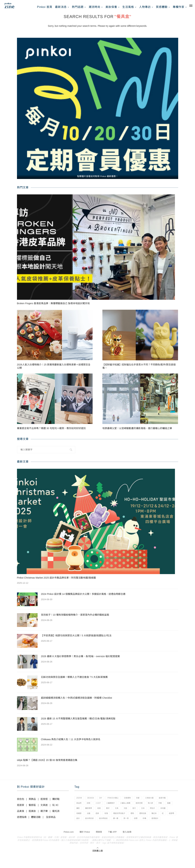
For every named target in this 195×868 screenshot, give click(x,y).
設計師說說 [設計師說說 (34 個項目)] (152, 825)
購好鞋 (56, 802)
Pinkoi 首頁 (45, 7)
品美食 (21, 814)
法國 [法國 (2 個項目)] (124, 819)
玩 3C (55, 808)
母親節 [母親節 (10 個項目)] (113, 819)
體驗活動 (36, 820)
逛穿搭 (44, 802)
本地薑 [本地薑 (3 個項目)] (101, 819)
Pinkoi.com (69, 845)
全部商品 (51, 820)
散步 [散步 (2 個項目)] (143, 813)
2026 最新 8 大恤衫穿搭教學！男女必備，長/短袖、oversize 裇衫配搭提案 (81, 660)
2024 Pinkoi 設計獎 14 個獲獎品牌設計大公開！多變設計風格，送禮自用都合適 (83, 597)
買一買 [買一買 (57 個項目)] (79, 831)
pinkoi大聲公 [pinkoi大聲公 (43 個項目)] (117, 802)
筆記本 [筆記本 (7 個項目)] (93, 825)
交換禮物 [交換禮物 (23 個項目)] (133, 802)
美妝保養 (111, 7)
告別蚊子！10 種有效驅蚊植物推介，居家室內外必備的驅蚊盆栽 (75, 618)
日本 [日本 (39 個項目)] (79, 819)
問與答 (99, 845)
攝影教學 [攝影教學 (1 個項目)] (122, 813)
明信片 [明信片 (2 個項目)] (89, 819)
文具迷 (44, 808)
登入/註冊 (127, 845)
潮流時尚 (94, 7)
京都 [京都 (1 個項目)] (145, 802)
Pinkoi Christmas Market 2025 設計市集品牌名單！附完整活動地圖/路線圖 (57, 581)
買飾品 (32, 802)
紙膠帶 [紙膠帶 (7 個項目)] (113, 825)
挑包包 (21, 802)
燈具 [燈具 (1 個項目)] (133, 819)
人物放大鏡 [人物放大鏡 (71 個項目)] (158, 802)
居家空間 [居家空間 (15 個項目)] (160, 807)
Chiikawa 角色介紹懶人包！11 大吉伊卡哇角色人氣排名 (71, 743)
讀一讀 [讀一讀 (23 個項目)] (165, 825)
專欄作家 (179, 7)
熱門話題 (78, 7)
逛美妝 (32, 814)
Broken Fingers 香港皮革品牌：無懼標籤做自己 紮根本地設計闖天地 (54, 307)
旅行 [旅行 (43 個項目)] (173, 813)
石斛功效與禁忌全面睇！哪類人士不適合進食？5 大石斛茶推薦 (74, 680)
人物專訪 (145, 7)
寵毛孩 (56, 814)
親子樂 (44, 814)
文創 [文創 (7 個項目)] (163, 813)
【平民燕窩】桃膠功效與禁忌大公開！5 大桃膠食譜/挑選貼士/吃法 (76, 639)
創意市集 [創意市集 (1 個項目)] (80, 807)
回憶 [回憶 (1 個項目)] (104, 807)
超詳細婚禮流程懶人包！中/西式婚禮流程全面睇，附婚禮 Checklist (77, 701)
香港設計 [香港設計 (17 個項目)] (112, 831)
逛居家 (21, 808)
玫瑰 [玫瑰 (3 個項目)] (143, 819)
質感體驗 (162, 7)
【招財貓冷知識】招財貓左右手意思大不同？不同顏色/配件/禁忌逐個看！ (139, 369)
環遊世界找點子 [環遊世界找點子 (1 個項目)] (158, 819)
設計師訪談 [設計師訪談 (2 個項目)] (136, 825)
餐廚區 (32, 808)
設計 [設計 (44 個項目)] (124, 825)
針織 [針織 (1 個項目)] (100, 831)
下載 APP (112, 845)
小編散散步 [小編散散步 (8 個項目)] (128, 807)
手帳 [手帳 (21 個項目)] (90, 813)
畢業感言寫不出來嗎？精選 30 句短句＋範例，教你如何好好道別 (51, 432)
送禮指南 (22, 820)
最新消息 (61, 7)
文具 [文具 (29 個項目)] (153, 813)
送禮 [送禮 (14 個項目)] (90, 831)
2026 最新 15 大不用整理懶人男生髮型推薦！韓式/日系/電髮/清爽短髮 (78, 722)
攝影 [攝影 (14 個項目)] (110, 813)
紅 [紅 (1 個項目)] (103, 825)
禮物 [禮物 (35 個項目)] (172, 819)
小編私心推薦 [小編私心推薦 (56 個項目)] (145, 807)
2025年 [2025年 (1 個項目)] (80, 802)
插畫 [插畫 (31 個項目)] (100, 813)
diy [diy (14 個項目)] (104, 802)
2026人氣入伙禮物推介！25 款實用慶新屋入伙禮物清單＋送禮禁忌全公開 (54, 369)
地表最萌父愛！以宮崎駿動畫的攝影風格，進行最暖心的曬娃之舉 (137, 432)
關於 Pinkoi (85, 845)
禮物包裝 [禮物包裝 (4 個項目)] (80, 825)
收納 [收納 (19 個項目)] (133, 813)
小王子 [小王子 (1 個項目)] (115, 807)
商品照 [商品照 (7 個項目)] (93, 807)
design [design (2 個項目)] (92, 802)
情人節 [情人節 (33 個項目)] (79, 813)
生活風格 (128, 7)
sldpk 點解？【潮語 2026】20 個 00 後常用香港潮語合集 (47, 763)
